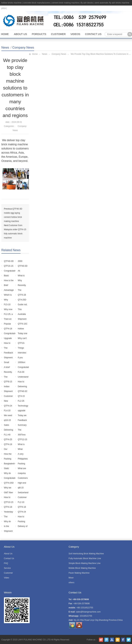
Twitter (129, 640)
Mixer (71, 578)
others (71, 583)
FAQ (6, 563)
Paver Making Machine (79, 573)
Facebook (123, 640)
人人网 (112, 640)
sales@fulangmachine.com (88, 612)
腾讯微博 (106, 640)
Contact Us (93, 34)
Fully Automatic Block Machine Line (85, 558)
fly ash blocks (87, 3)
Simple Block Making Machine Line (85, 563)
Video (7, 578)
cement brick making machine (65, 3)
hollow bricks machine (11, 3)
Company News (23, 48)
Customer (58, 34)
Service (7, 568)
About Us (20, 34)
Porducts (39, 34)
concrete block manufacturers (37, 3)
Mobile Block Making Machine (82, 568)
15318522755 (86, 616)
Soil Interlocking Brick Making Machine (86, 554)
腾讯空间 (118, 640)
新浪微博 (101, 640)
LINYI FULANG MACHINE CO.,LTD (34, 640)
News (5, 48)
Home (5, 34)
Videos (75, 34)
